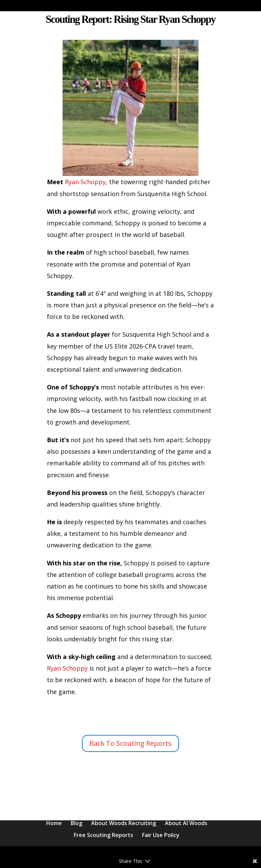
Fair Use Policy (161, 835)
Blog (76, 823)
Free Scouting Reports (103, 835)
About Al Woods (186, 823)
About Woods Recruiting (124, 823)
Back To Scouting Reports (130, 743)
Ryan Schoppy (84, 182)
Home (54, 823)
